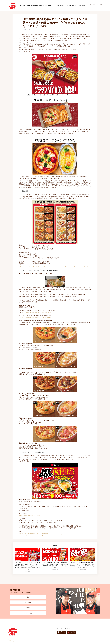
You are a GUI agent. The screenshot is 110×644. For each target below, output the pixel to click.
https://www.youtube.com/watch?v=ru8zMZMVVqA (37, 312)
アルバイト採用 (28, 613)
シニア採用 (28, 602)
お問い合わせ (82, 6)
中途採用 (28, 597)
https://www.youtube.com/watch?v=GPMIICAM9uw (37, 317)
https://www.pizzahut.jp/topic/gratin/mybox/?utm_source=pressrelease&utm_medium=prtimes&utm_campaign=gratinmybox (54, 267)
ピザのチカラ (12, 639)
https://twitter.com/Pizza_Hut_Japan (30, 516)
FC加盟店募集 (35, 6)
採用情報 (41, 6)
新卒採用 (28, 608)
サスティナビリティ (61, 6)
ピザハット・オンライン (15, 641)
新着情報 (23, 6)
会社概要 (28, 6)
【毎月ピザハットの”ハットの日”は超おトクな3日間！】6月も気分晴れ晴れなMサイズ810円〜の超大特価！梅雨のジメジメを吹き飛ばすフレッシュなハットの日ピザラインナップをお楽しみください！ (27, 566)
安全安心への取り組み (72, 6)
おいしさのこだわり (50, 6)
